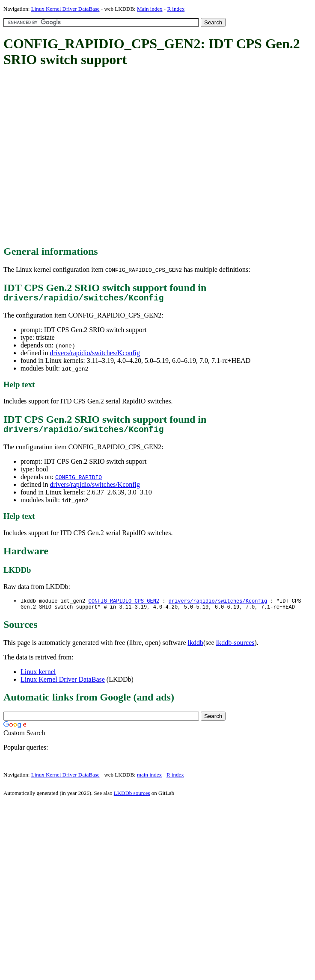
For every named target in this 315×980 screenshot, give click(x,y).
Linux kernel (38, 678)
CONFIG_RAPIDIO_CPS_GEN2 (124, 605)
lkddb (196, 649)
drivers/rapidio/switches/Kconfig (95, 355)
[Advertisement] (80, 157)
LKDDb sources (132, 799)
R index (176, 9)
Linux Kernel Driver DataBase (65, 9)
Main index (150, 9)
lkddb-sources (235, 649)
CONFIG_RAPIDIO (79, 481)
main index (149, 781)
